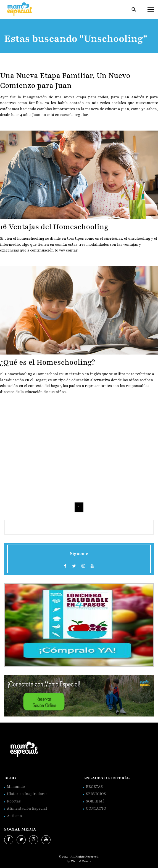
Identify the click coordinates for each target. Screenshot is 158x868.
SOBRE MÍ (95, 801)
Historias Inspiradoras (27, 794)
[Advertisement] (79, 450)
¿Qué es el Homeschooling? (48, 362)
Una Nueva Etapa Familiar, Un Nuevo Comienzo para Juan (65, 80)
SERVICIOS (96, 794)
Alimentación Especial (27, 808)
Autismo (14, 816)
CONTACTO (96, 808)
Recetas (14, 801)
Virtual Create (81, 861)
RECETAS (94, 787)
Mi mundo (16, 787)
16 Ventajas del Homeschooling (54, 227)
